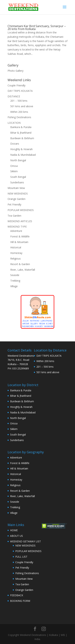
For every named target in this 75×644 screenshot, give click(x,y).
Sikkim (14, 171)
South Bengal (18, 177)
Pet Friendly (14, 204)
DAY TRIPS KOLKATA (20, 91)
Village (14, 286)
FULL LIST (21, 557)
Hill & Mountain (19, 242)
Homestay (16, 253)
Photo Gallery (16, 71)
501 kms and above (22, 106)
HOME (14, 530)
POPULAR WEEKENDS (21, 210)
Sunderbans (17, 182)
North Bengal (18, 160)
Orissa (14, 166)
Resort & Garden (20, 264)
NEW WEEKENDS (18, 194)
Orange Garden (16, 199)
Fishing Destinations (19, 117)
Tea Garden (14, 216)
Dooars (15, 144)
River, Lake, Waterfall (23, 270)
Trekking (15, 281)
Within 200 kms (19, 112)
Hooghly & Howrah (21, 149)
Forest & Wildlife (20, 236)
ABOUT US (16, 536)
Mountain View (16, 188)
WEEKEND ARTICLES (20, 221)
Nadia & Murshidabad (23, 155)
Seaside (15, 275)
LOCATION (14, 123)
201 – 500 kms (19, 101)
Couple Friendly (16, 85)
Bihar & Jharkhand (21, 133)
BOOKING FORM (20, 601)
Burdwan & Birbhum (22, 138)
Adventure (16, 231)
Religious (16, 259)
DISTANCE (14, 96)
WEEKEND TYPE (17, 227)
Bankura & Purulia (21, 127)
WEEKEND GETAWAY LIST (26, 541)
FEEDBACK (17, 595)
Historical (16, 247)
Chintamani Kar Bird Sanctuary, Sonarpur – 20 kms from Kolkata (37, 27)
